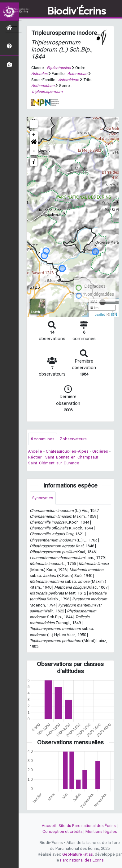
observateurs (73, 439)
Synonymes (43, 498)
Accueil (49, 826)
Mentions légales (101, 831)
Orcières (100, 451)
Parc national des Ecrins (82, 860)
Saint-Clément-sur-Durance (54, 463)
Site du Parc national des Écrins (87, 826)
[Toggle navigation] (14, 27)
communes (43, 439)
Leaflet (100, 315)
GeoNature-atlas (78, 854)
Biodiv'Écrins (77, 11)
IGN (114, 315)
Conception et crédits (63, 831)
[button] (34, 143)
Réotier (35, 457)
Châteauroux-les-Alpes (67, 451)
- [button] (34, 151)
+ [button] (34, 135)
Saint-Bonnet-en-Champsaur (72, 457)
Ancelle (35, 451)
